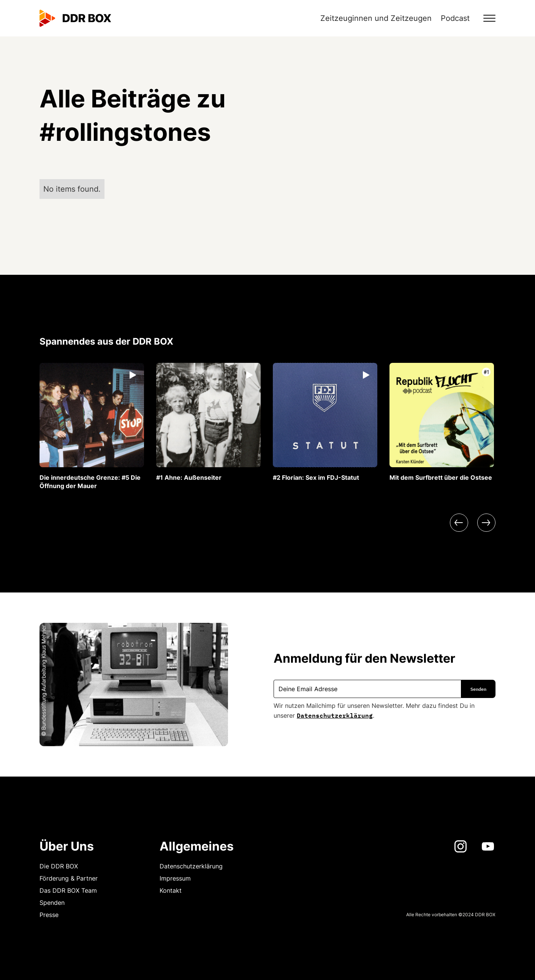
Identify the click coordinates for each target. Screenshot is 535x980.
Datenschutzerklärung (335, 715)
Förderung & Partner (69, 878)
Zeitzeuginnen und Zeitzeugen (376, 18)
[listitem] (92, 426)
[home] (75, 18)
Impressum (175, 878)
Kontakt (171, 890)
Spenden (52, 903)
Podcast (455, 18)
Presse (49, 915)
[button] (485, 18)
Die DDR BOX (59, 866)
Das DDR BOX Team (68, 890)
